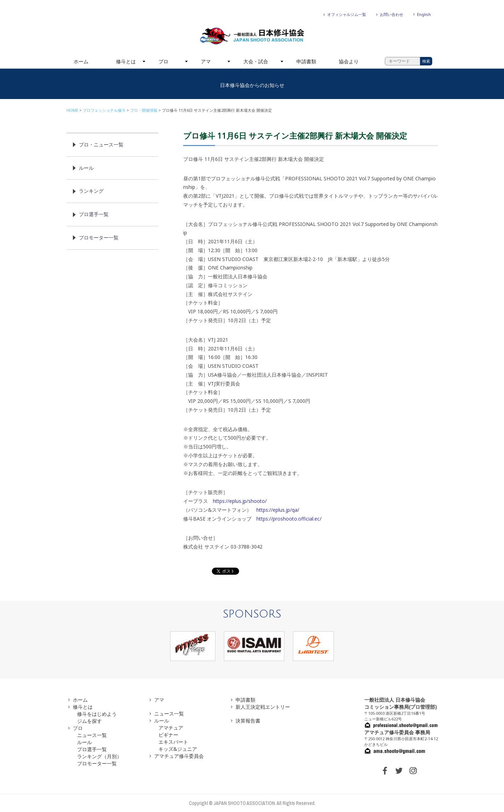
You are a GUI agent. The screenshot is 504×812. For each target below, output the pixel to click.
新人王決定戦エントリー (263, 707)
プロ (163, 61)
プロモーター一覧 (99, 237)
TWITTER (399, 771)
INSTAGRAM (413, 771)
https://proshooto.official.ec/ (289, 519)
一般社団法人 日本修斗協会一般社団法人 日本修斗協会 (252, 36)
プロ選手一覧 (94, 214)
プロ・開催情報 (144, 110)
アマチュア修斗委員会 (179, 756)
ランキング (91, 191)
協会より (349, 61)
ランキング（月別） (99, 756)
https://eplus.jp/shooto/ (240, 501)
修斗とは (126, 61)
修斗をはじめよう (97, 714)
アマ (206, 61)
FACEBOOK (385, 771)
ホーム (81, 61)
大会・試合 (256, 61)
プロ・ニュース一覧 (101, 144)
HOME (72, 110)
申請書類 (306, 61)
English (424, 14)
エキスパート (173, 742)
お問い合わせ (392, 14)
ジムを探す (89, 721)
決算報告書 (248, 721)
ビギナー (168, 735)
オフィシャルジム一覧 (347, 14)
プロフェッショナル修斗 (104, 110)
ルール (86, 168)
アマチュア (171, 728)
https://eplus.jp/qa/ (278, 510)
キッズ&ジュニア (178, 749)
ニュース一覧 (92, 735)
